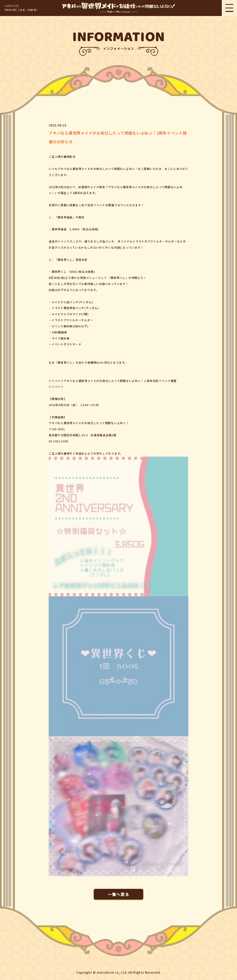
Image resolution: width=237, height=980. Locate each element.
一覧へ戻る (118, 894)
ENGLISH (11, 10)
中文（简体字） (29, 10)
